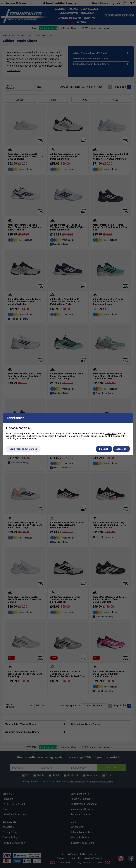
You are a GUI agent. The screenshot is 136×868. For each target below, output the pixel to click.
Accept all (121, 449)
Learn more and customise (23, 449)
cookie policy (111, 434)
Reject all (104, 449)
